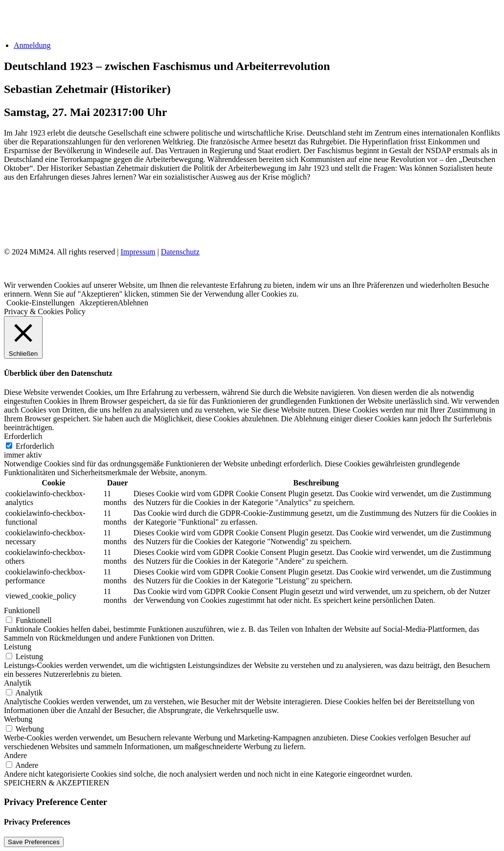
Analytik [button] (18, 683)
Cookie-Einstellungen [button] (41, 303)
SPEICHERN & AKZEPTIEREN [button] (57, 783)
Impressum (138, 252)
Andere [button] (15, 755)
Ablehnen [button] (133, 303)
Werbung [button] (18, 719)
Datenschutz (180, 252)
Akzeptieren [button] (99, 303)
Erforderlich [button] (23, 436)
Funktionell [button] (22, 610)
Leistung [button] (18, 647)
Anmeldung (32, 45)
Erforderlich (35, 446)
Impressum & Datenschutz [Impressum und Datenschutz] (56, 217)
